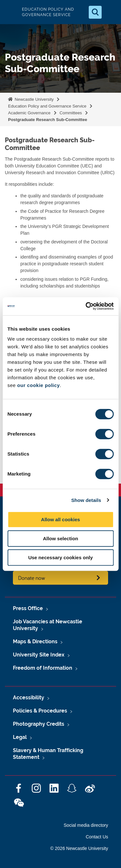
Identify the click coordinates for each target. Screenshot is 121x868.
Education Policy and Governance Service (47, 106)
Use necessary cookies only (60, 557)
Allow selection (60, 538)
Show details (86, 500)
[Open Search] (95, 12)
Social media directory (86, 825)
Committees (71, 113)
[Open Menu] (111, 12)
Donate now (32, 578)
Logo (10, 12)
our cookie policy (38, 385)
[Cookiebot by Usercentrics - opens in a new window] (86, 306)
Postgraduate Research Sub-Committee (48, 120)
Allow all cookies (60, 519)
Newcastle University (34, 99)
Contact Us (97, 837)
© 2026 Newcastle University (79, 848)
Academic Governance (29, 113)
